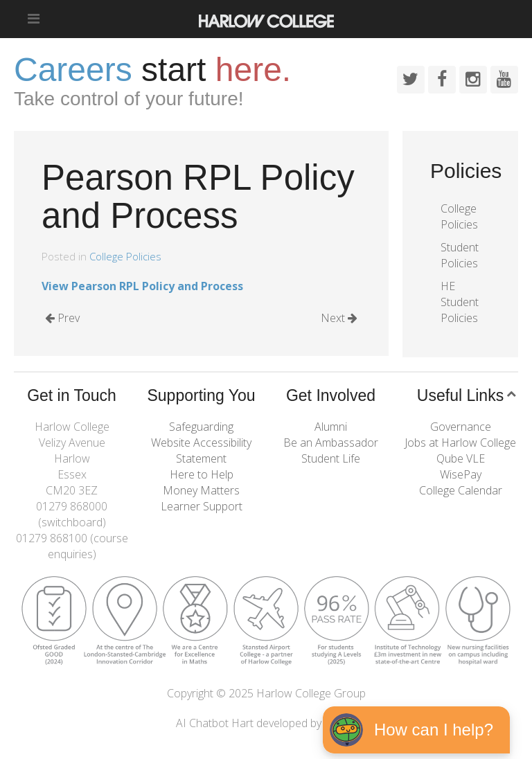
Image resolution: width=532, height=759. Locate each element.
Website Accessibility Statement (201, 450)
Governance (461, 427)
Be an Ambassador (331, 443)
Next (339, 318)
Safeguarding (201, 427)
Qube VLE (461, 458)
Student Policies (460, 255)
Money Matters (201, 490)
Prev (62, 318)
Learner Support (202, 506)
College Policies (125, 256)
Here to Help (202, 474)
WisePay (461, 474)
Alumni (331, 427)
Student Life (331, 458)
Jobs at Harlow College (460, 443)
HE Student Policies (460, 302)
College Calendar (461, 490)
